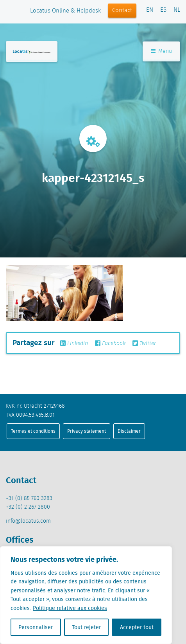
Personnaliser (36, 627)
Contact (122, 11)
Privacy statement (87, 431)
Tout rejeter (86, 627)
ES (163, 10)
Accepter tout (137, 627)
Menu (161, 51)
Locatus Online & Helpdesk (65, 11)
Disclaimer (129, 431)
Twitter (144, 344)
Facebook (110, 344)
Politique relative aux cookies (70, 608)
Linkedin (74, 344)
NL (177, 10)
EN (150, 10)
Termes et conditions (33, 431)
